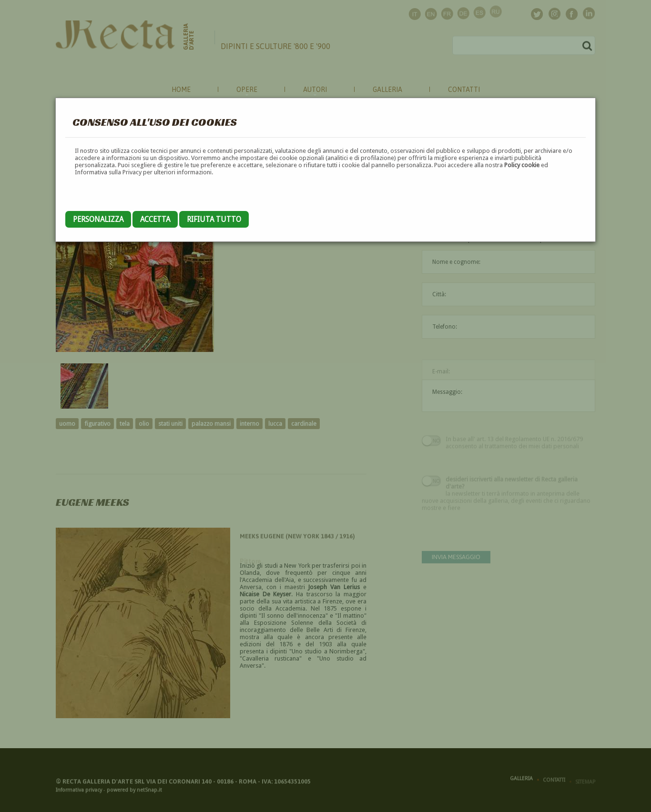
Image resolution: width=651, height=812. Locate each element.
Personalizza (98, 219)
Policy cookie (522, 165)
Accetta (155, 219)
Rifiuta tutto (214, 219)
